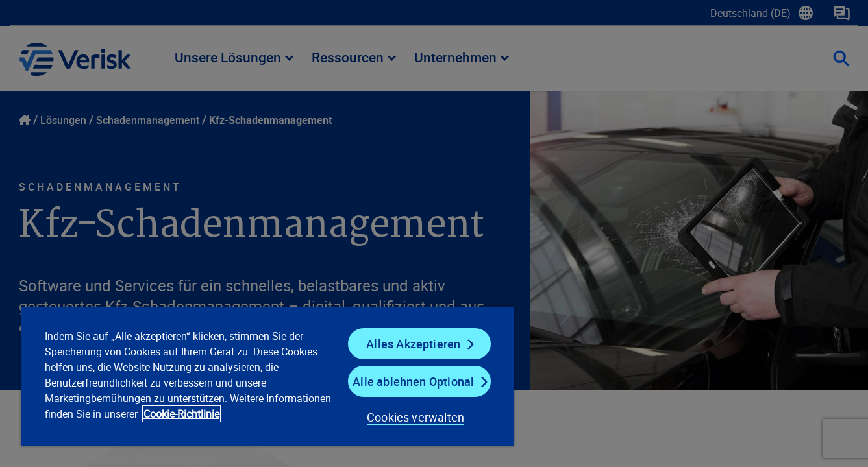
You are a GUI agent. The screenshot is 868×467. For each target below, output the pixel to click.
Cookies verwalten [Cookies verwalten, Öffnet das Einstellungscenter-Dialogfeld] (415, 417)
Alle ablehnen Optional (413, 381)
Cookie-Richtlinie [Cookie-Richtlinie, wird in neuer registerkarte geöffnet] (181, 414)
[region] (267, 376)
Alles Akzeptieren (413, 344)
